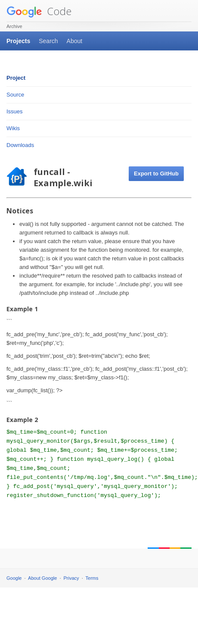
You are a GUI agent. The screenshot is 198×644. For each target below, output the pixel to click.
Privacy (71, 578)
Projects (18, 41)
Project (16, 78)
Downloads (20, 145)
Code (39, 11)
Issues (15, 111)
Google (14, 578)
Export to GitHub (156, 174)
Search (48, 41)
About (75, 41)
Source (15, 95)
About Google (42, 578)
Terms (92, 578)
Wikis (13, 128)
